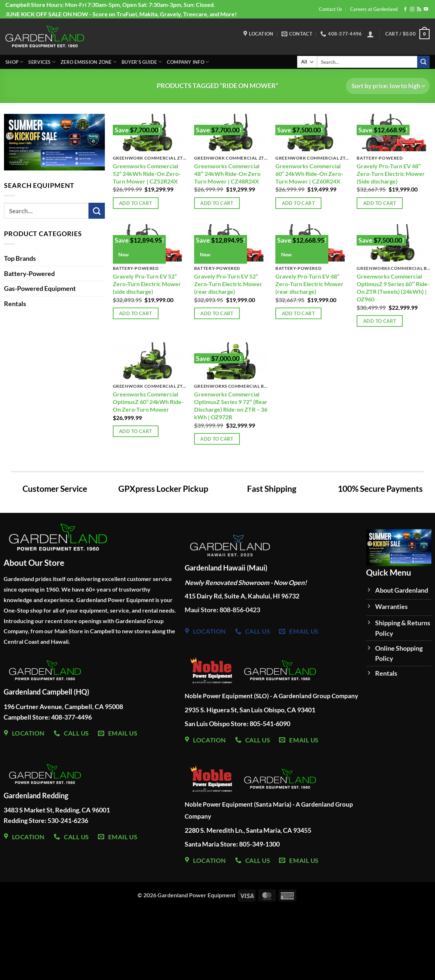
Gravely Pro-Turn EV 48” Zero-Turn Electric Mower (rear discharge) (309, 284)
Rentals (15, 304)
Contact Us (331, 9)
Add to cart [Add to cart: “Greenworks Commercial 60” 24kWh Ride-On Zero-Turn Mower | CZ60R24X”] (298, 203)
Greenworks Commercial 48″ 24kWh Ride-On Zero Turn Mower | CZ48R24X (227, 174)
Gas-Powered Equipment (40, 288)
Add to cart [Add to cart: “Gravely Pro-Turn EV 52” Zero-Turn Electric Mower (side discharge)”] (136, 313)
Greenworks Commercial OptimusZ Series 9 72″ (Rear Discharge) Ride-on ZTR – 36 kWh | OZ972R (231, 405)
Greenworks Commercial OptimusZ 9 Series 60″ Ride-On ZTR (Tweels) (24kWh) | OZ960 (393, 288)
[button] (370, 34)
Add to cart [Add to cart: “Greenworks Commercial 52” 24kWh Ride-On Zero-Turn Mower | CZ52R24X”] (136, 203)
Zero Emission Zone (89, 62)
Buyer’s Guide (142, 62)
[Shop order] (388, 86)
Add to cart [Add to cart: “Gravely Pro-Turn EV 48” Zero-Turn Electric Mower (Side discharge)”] (380, 203)
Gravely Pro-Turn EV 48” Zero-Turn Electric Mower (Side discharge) (391, 174)
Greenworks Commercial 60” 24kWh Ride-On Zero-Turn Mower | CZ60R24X (309, 174)
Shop (14, 62)
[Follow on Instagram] (412, 9)
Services (42, 62)
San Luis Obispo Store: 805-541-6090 (237, 724)
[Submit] (423, 62)
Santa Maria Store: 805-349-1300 (233, 844)
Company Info (188, 62)
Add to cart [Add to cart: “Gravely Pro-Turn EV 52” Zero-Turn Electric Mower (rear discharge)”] (217, 313)
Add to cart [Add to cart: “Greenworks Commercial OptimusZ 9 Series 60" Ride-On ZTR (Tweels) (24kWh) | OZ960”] (380, 321)
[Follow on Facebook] (405, 9)
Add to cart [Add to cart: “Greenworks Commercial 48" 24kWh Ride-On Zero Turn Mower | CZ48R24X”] (217, 203)
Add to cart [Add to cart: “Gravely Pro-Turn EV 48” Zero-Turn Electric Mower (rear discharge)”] (298, 313)
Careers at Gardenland (374, 9)
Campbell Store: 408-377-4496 (48, 717)
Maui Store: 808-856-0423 (222, 610)
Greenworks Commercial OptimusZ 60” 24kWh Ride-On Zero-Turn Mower (148, 402)
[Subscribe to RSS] (419, 9)
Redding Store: (26, 820)
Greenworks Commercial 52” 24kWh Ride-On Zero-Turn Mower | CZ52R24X (147, 174)
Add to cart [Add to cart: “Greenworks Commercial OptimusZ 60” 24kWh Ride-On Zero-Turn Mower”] (136, 431)
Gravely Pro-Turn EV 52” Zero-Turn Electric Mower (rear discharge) (228, 284)
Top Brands (20, 258)
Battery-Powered (29, 273)
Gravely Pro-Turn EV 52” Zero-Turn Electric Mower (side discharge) (147, 284)
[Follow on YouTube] (426, 9)
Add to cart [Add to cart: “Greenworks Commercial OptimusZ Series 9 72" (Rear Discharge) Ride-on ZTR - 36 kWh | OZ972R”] (217, 439)
